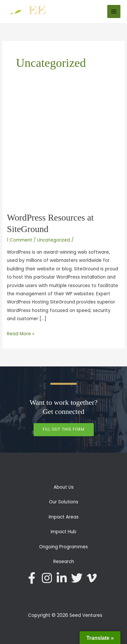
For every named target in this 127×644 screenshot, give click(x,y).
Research (64, 562)
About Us (64, 487)
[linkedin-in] (63, 578)
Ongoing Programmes (63, 547)
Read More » (21, 333)
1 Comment (20, 240)
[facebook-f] (34, 578)
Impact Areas (64, 517)
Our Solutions (64, 502)
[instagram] (49, 578)
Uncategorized (54, 240)
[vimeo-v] (93, 578)
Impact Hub (63, 532)
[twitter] (79, 578)
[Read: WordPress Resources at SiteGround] (63, 149)
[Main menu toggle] (114, 12)
